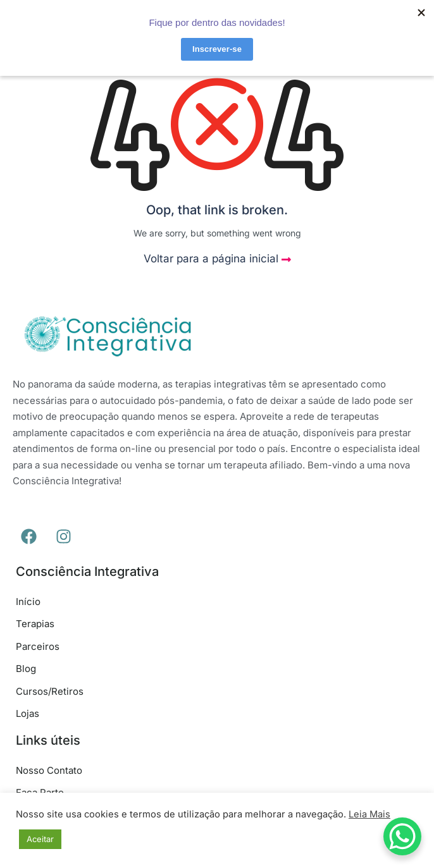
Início (28, 602)
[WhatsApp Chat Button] (402, 836)
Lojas (28, 713)
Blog (26, 669)
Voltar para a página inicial (217, 259)
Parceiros (38, 646)
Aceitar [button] (40, 839)
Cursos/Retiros (50, 691)
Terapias (35, 624)
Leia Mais (369, 814)
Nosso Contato (49, 770)
